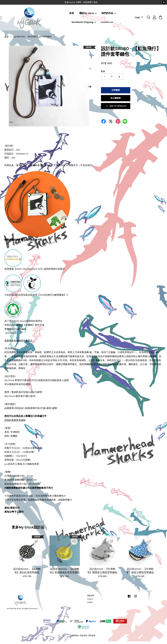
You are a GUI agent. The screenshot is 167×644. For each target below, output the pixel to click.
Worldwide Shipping (84, 22)
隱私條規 (92, 635)
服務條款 (75, 635)
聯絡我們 (91, 596)
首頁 (72, 13)
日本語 (90, 602)
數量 (103, 71)
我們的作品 (109, 13)
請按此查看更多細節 (15, 420)
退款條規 (84, 635)
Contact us (107, 22)
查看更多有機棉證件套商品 (18, 341)
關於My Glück (88, 13)
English (90, 599)
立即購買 (116, 90)
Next (90, 87)
